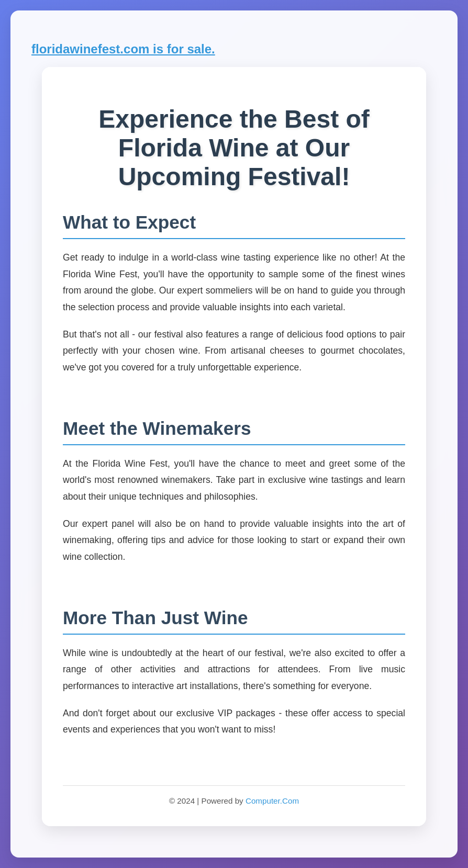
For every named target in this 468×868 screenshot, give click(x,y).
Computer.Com (272, 801)
